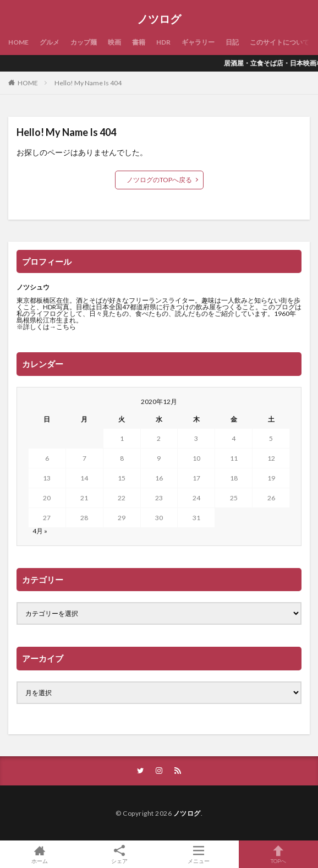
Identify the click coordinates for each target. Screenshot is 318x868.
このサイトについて (279, 42)
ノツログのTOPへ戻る (159, 180)
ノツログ (159, 19)
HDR (163, 42)
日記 (232, 42)
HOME (18, 42)
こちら (66, 327)
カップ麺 (84, 42)
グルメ (50, 42)
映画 (114, 42)
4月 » (40, 531)
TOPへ (279, 854)
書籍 (139, 42)
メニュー (199, 854)
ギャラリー (198, 42)
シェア (120, 855)
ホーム (40, 854)
